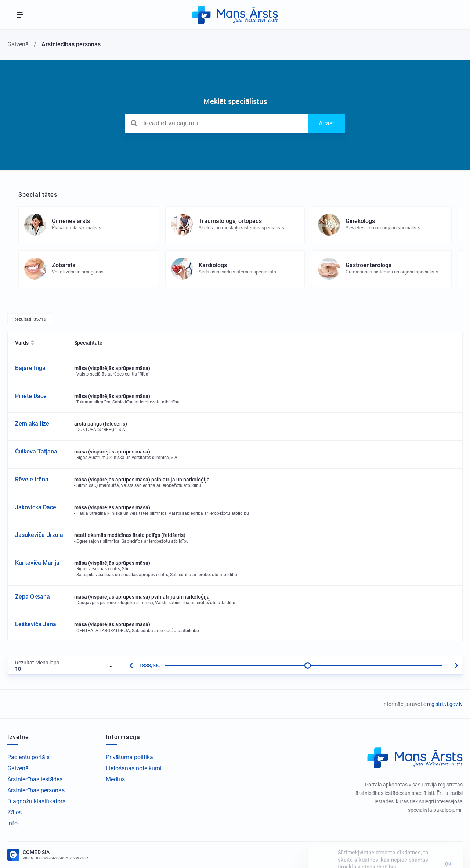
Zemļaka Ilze (32, 424)
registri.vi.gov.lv (445, 704)
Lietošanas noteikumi (134, 768)
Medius (115, 779)
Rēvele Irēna (32, 479)
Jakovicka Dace (36, 507)
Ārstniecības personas (36, 790)
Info (12, 823)
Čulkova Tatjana (36, 451)
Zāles (15, 812)
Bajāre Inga (30, 368)
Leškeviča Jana (36, 624)
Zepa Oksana (32, 597)
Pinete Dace (31, 396)
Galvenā (18, 768)
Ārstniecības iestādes (35, 779)
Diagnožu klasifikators (36, 801)
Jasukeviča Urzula (39, 535)
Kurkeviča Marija (37, 563)
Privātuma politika (129, 757)
